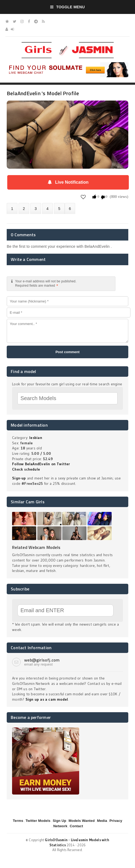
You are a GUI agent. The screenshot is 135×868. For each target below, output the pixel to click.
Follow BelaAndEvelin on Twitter (41, 464)
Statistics (48, 208)
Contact (76, 826)
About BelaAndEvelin (12, 208)
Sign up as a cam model (47, 699)
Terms (18, 821)
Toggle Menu (67, 7)
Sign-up (19, 478)
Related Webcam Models (36, 547)
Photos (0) (24, 208)
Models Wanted (81, 821)
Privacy (116, 821)
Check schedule (26, 469)
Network (61, 826)
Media (102, 821)
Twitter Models (38, 821)
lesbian (36, 438)
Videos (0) (36, 208)
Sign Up (59, 821)
